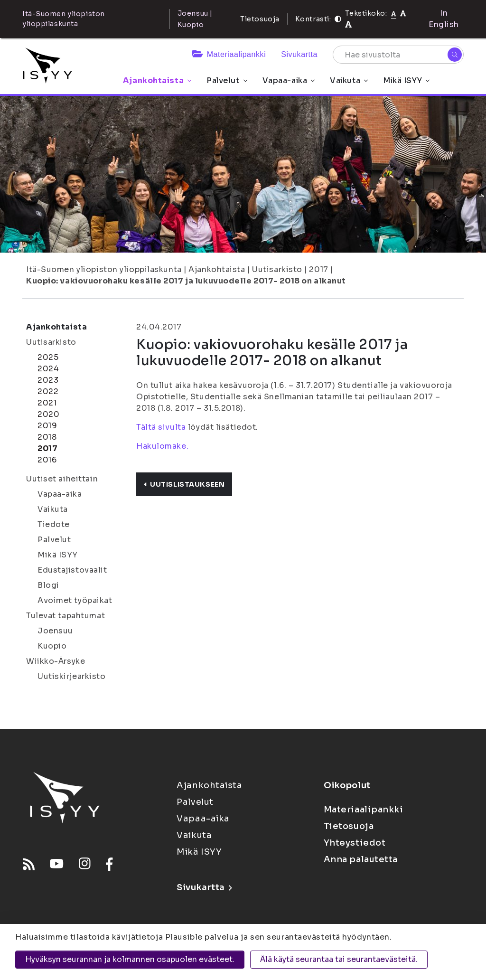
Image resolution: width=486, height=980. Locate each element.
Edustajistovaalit (72, 570)
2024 (48, 369)
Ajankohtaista (157, 80)
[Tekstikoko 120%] (348, 24)
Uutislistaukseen (184, 484)
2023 (48, 380)
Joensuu (55, 631)
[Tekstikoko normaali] (394, 13)
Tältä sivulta (161, 427)
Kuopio (52, 646)
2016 (47, 460)
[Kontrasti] (338, 19)
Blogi (48, 585)
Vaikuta (349, 80)
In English (444, 19)
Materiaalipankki (229, 54)
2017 (318, 269)
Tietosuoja (260, 19)
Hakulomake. (162, 446)
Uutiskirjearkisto (72, 676)
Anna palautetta (361, 859)
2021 (47, 403)
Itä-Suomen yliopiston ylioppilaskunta (104, 269)
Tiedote (54, 524)
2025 (48, 357)
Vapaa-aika (289, 80)
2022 (48, 391)
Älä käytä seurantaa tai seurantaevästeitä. (339, 959)
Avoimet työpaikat (75, 600)
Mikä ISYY (406, 80)
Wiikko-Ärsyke (56, 661)
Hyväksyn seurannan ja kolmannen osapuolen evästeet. (130, 959)
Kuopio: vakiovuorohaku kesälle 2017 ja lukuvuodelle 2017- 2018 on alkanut (186, 281)
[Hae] (455, 55)
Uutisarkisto (277, 269)
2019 (47, 426)
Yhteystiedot (355, 843)
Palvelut (227, 80)
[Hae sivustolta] (398, 55)
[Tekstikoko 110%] (403, 13)
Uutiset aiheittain (62, 479)
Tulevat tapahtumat (65, 616)
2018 (47, 437)
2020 (48, 414)
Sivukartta (299, 54)
